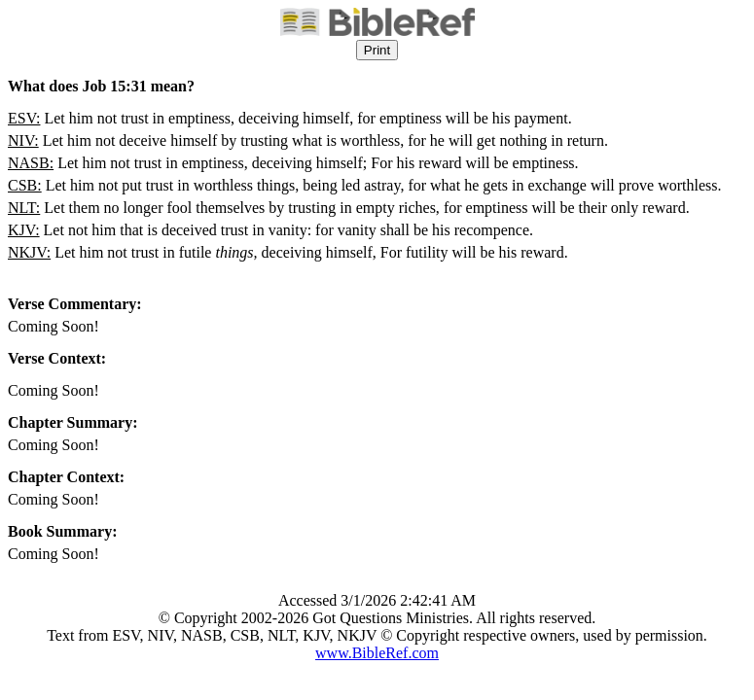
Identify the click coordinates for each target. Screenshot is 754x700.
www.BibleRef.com (377, 653)
